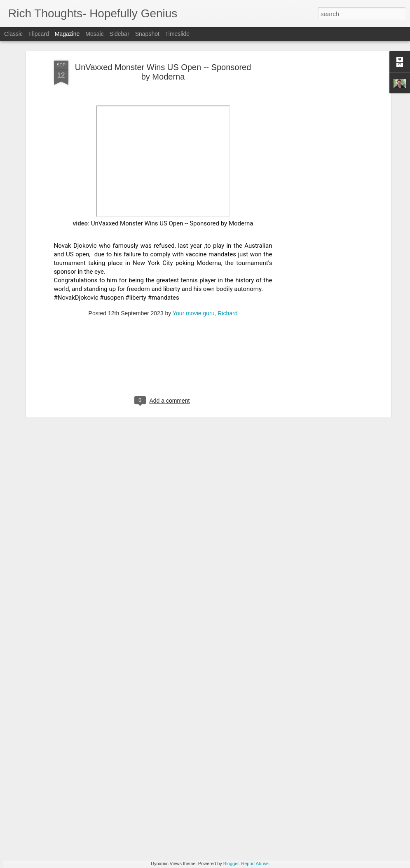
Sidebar (119, 34)
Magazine (67, 34)
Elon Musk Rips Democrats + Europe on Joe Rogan (110, 795)
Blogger (231, 863)
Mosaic (94, 34)
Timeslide (177, 34)
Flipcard (39, 34)
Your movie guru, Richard (205, 264)
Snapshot (147, 34)
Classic (13, 34)
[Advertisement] (318, 141)
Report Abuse (255, 863)
